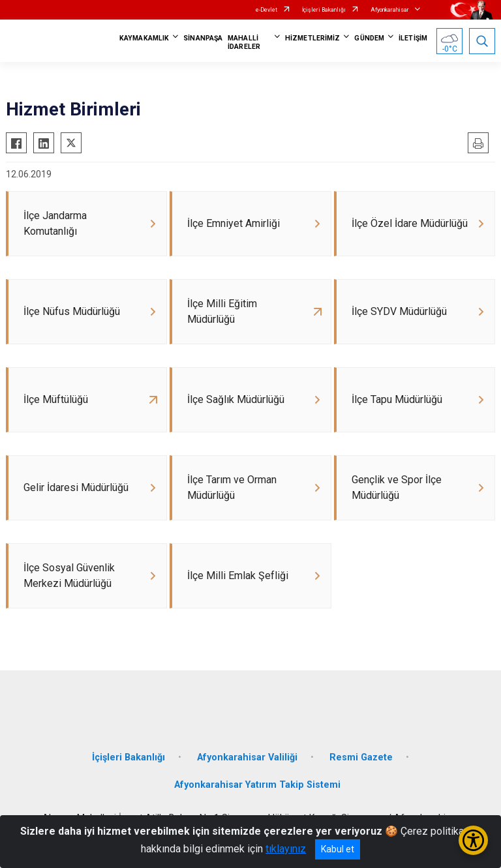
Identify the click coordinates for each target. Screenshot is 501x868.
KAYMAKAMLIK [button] (144, 38)
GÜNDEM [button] (369, 38)
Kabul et (338, 849)
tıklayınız (286, 849)
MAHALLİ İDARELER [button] (244, 42)
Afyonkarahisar (390, 10)
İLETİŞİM (413, 38)
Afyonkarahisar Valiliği (247, 757)
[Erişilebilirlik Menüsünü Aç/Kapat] (473, 840)
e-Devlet (266, 10)
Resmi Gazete (361, 757)
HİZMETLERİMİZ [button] (312, 38)
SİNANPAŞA (203, 38)
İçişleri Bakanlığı (324, 10)
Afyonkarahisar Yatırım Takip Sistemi (257, 785)
